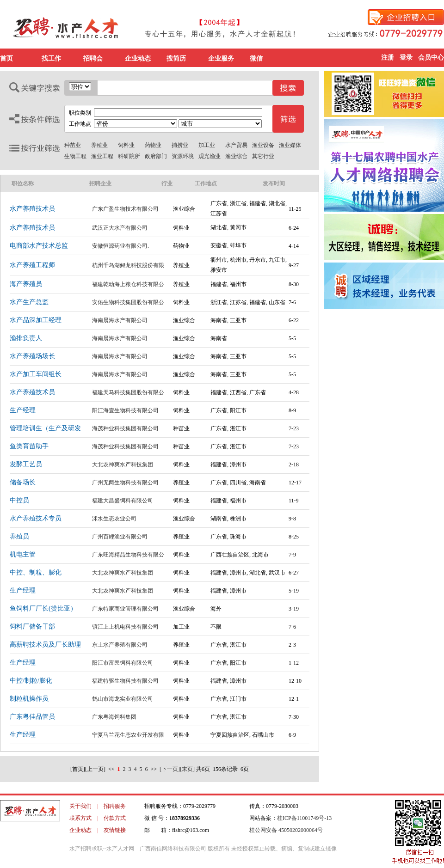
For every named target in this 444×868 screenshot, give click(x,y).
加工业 (207, 145)
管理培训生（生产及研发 (45, 428)
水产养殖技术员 (32, 209)
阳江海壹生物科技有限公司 (125, 410)
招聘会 (93, 58)
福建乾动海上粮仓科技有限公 (128, 284)
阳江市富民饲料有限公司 (123, 663)
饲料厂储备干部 (32, 627)
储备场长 (23, 482)
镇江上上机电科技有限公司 (125, 627)
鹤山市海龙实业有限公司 (123, 699)
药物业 (153, 145)
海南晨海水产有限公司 (120, 320)
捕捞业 (180, 145)
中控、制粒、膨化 (36, 572)
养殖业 (99, 145)
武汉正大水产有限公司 (120, 228)
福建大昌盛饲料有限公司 (123, 501)
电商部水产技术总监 (39, 246)
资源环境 (183, 156)
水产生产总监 (29, 302)
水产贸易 (236, 145)
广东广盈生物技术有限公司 (125, 209)
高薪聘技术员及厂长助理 (45, 645)
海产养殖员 (26, 284)
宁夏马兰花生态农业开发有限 (128, 735)
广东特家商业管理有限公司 (125, 609)
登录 (406, 58)
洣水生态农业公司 (114, 519)
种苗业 (73, 145)
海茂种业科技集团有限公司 (125, 428)
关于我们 (80, 806)
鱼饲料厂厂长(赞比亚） (43, 608)
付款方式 (115, 818)
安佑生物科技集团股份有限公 (128, 302)
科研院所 (129, 156)
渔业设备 (263, 145)
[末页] (187, 769)
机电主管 (23, 554)
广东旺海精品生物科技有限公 (128, 555)
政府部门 (156, 156)
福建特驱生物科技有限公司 (125, 681)
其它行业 (263, 156)
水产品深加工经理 (36, 320)
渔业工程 (102, 156)
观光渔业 (210, 156)
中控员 (19, 500)
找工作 (51, 58)
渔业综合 (236, 156)
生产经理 (23, 410)
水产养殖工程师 (32, 265)
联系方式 (80, 818)
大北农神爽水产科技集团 (123, 465)
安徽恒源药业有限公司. (120, 246)
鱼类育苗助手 (29, 446)
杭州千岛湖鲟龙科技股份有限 (128, 265)
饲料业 (126, 145)
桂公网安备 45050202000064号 (286, 830)
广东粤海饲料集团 (114, 717)
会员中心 (431, 58)
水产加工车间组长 (36, 374)
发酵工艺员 (26, 464)
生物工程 (75, 156)
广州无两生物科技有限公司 (125, 483)
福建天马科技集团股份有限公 (128, 392)
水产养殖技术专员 (36, 518)
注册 (388, 58)
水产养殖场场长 (32, 356)
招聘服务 (115, 806)
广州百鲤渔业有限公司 (120, 537)
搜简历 (176, 58)
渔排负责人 (26, 338)
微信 (256, 58)
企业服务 (221, 58)
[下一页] (170, 769)
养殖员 (19, 536)
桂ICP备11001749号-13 (304, 818)
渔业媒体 (290, 145)
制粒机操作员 (29, 699)
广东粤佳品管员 (32, 717)
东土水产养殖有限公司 (120, 645)
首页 (6, 58)
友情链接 (115, 830)
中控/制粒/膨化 (31, 681)
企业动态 (138, 58)
